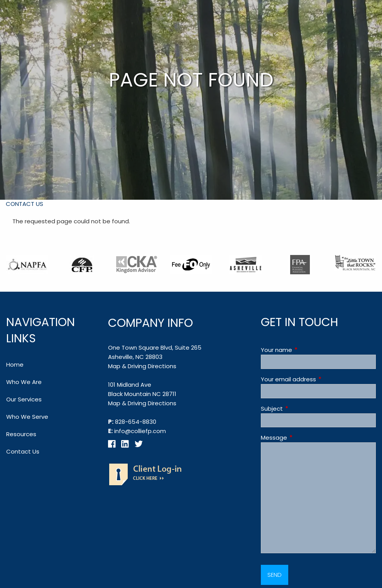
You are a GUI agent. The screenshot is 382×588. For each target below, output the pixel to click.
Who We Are (24, 382)
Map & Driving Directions (142, 366)
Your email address (318, 379)
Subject (301, 409)
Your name (306, 350)
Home (15, 365)
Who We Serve (27, 417)
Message (303, 438)
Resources (21, 434)
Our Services (24, 399)
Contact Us (25, 204)
